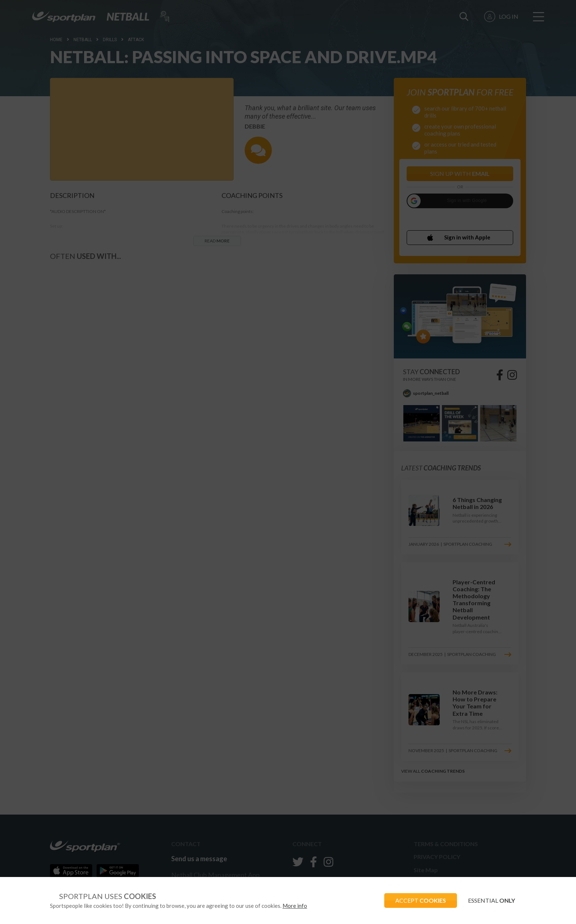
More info (295, 906)
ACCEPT (421, 900)
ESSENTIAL (492, 900)
